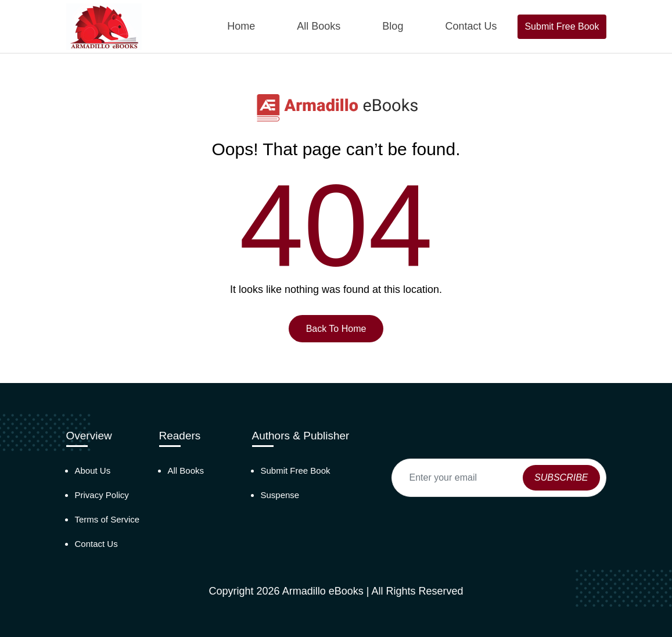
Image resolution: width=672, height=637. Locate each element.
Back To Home (336, 329)
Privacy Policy (102, 495)
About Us (93, 470)
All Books (319, 26)
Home (241, 26)
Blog (393, 26)
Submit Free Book (562, 26)
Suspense (280, 495)
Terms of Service (107, 519)
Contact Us (471, 26)
